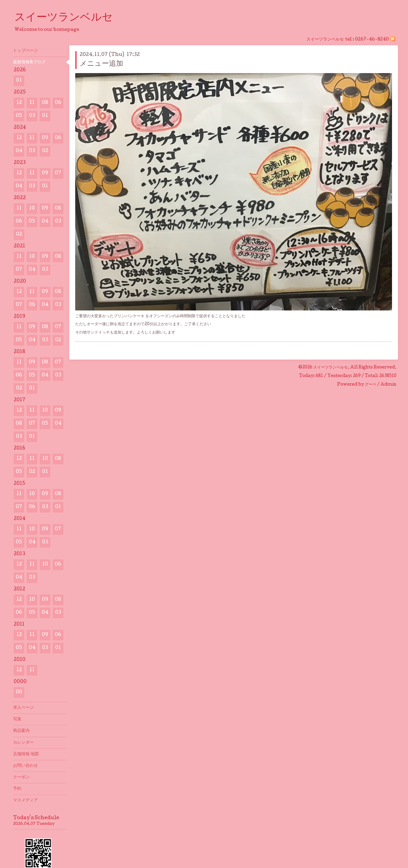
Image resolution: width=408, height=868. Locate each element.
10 (32, 208)
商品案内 (21, 731)
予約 (17, 789)
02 (45, 151)
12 (19, 103)
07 (58, 173)
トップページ (25, 51)
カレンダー (23, 743)
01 (19, 81)
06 (58, 103)
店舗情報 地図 (26, 754)
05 (19, 116)
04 (19, 151)
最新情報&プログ (29, 62)
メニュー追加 (101, 64)
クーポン (21, 777)
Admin (388, 385)
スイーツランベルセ (69, 18)
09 (45, 138)
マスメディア (25, 801)
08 (45, 103)
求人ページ (23, 708)
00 (19, 692)
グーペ (371, 385)
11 (32, 103)
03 (32, 116)
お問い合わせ (25, 766)
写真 (17, 719)
